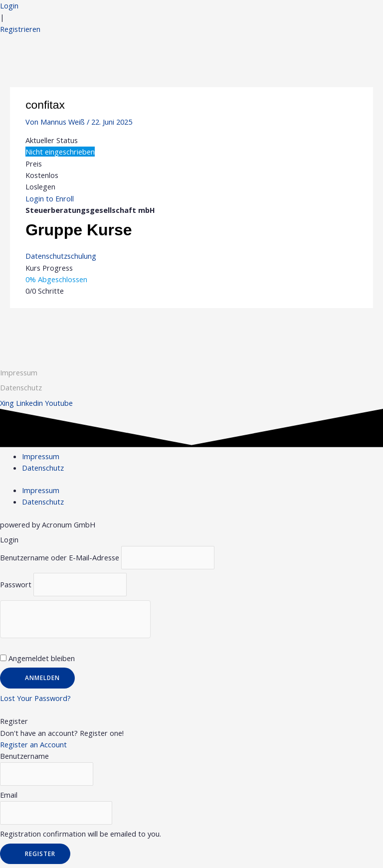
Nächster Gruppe (339, 327)
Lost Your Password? (35, 698)
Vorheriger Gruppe (47, 327)
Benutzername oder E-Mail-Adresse (60, 557)
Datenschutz (43, 468)
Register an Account (33, 744)
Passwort (16, 584)
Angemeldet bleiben (37, 658)
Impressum (19, 372)
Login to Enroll (50, 198)
